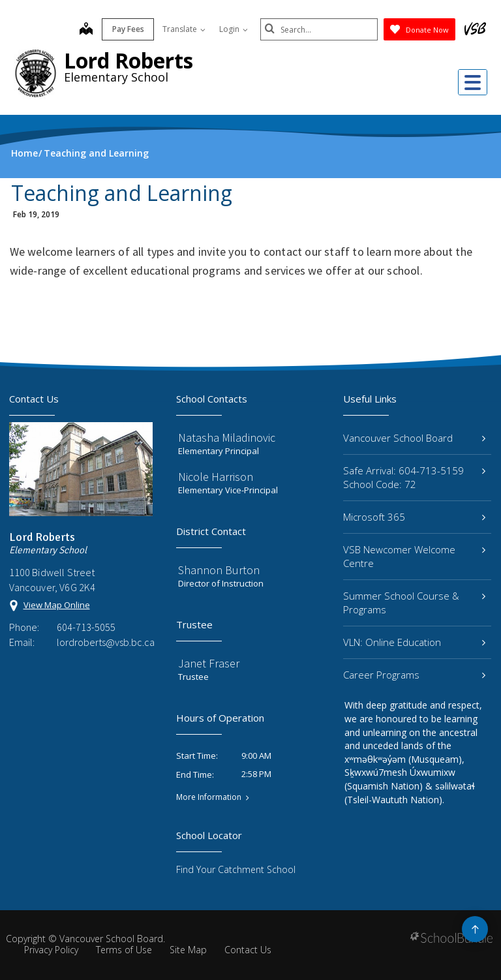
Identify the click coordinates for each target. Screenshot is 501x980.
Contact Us (248, 950)
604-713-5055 (86, 627)
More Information (209, 797)
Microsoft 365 (414, 517)
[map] (86, 30)
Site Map (188, 950)
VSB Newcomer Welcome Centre (414, 556)
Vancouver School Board (414, 438)
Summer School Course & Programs (414, 603)
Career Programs (414, 675)
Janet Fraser (209, 663)
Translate (184, 29)
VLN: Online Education (414, 642)
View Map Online (57, 605)
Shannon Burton (219, 570)
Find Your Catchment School (236, 869)
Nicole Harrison (216, 477)
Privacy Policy (51, 950)
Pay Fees (128, 29)
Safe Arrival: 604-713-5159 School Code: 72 (414, 477)
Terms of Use (124, 950)
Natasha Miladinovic (227, 437)
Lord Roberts (129, 60)
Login (234, 29)
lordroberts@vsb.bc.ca (105, 642)
